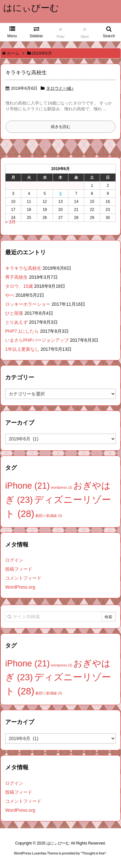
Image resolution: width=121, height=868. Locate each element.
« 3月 (10, 222)
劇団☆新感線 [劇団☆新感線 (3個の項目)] (49, 516)
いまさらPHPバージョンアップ (37, 340)
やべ (10, 295)
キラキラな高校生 (26, 72)
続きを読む (61, 127)
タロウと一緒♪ (60, 88)
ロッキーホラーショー (28, 304)
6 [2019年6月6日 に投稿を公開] (60, 194)
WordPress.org (20, 587)
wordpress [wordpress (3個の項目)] (61, 487)
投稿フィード (19, 569)
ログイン (14, 560)
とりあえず (16, 322)
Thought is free (93, 853)
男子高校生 (16, 277)
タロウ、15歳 (19, 286)
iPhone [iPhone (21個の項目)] (27, 486)
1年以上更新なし (22, 349)
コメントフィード (23, 578)
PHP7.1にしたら (22, 331)
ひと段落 (14, 313)
